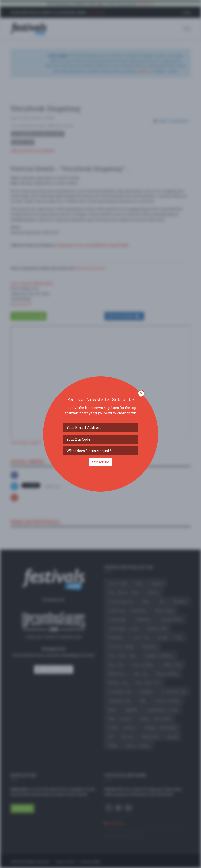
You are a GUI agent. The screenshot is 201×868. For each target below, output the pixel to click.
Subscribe (101, 462)
